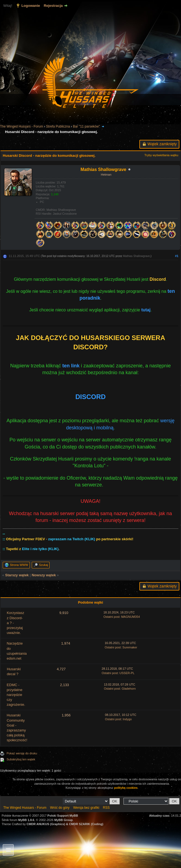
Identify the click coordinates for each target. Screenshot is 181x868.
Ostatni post (112, 617)
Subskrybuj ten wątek (21, 759)
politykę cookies (126, 788)
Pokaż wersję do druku (22, 753)
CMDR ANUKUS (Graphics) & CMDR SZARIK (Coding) (65, 824)
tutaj (146, 310)
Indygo (127, 719)
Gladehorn (129, 689)
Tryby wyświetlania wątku (161, 155)
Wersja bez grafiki (86, 808)
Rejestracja (53, 6)
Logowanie (31, 6)
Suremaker (130, 647)
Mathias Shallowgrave (136, 256)
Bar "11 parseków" (86, 126)
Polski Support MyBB (63, 816)
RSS (106, 808)
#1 (177, 256)
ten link (71, 366)
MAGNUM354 (130, 617)
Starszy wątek (17, 575)
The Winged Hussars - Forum (21, 126)
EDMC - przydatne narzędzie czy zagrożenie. (16, 695)
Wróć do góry (60, 808)
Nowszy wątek (44, 575)
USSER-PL (127, 673)
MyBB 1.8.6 (26, 820)
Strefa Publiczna (58, 126)
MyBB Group (63, 820)
